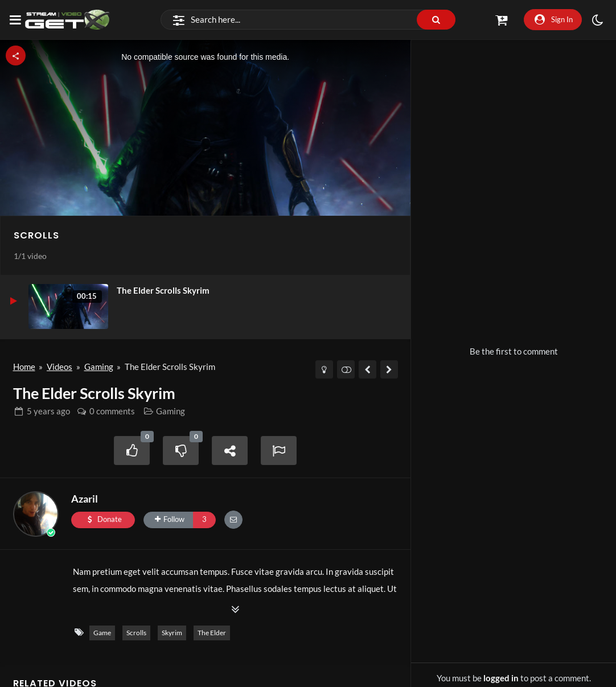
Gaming (99, 367)
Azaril (85, 499)
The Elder (212, 633)
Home (24, 367)
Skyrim (172, 633)
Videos (59, 367)
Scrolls (36, 235)
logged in (501, 678)
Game (102, 633)
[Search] (308, 20)
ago (48, 411)
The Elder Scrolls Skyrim (163, 290)
